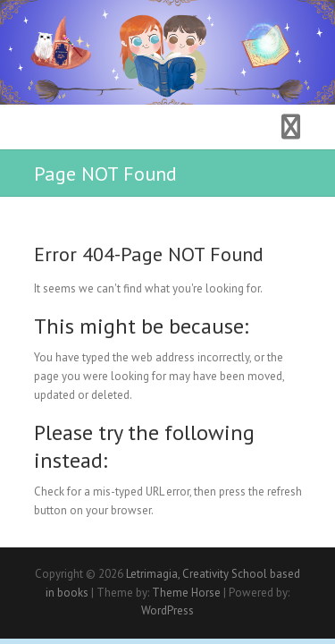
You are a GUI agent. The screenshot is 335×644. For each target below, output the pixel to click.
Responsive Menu (291, 127)
